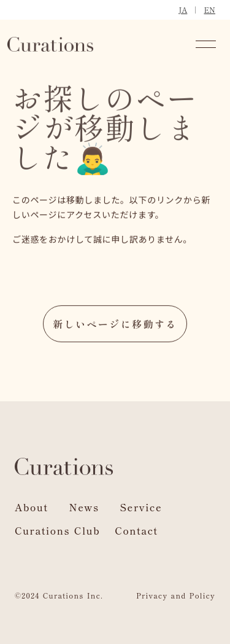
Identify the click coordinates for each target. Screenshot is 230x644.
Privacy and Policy (176, 595)
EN (209, 10)
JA (183, 10)
